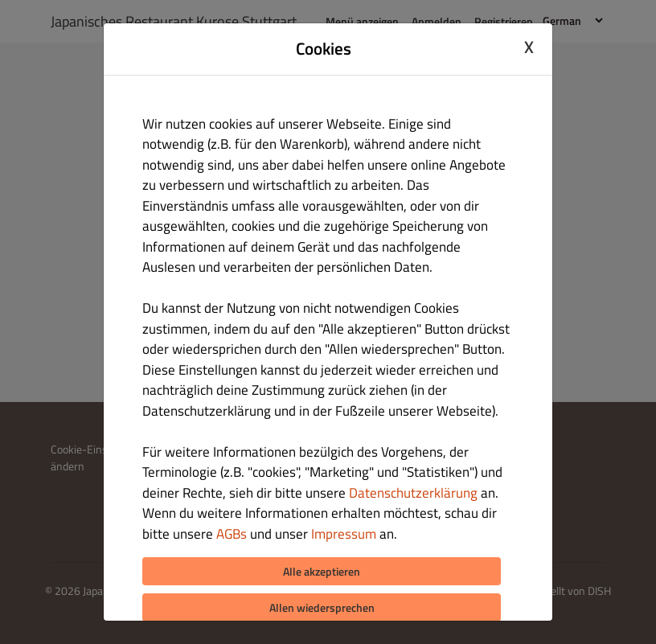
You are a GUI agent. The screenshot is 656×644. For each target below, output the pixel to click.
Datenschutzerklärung (413, 493)
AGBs (232, 534)
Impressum (344, 534)
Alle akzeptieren (322, 571)
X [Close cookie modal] (529, 47)
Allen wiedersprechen (322, 607)
